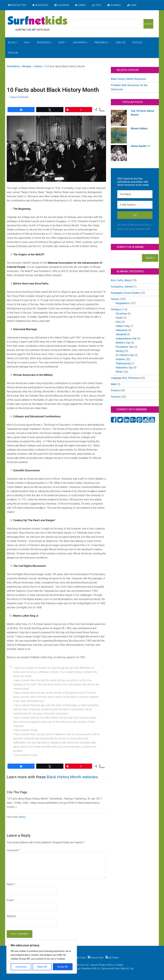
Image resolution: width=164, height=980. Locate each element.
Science (115, 390)
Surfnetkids (13, 66)
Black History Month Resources (129, 79)
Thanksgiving (123, 363)
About (94, 965)
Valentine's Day (124, 368)
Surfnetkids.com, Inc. (79, 965)
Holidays (116, 309)
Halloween (122, 330)
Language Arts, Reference (125, 378)
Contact (119, 965)
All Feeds (112, 958)
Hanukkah (121, 334)
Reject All (42, 967)
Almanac (27, 66)
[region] (42, 957)
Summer (120, 359)
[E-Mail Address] (135, 205)
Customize (21, 967)
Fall (118, 322)
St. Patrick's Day (125, 355)
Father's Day (123, 326)
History (38, 66)
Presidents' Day (125, 347)
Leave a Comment (19, 97)
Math (114, 384)
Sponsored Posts (111, 969)
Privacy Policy (106, 965)
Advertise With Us (91, 969)
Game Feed (96, 958)
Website (11, 916)
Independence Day (126, 339)
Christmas (121, 314)
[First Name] (135, 194)
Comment (13, 850)
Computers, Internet (122, 287)
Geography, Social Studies (125, 293)
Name (11, 884)
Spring (119, 351)
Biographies (122, 303)
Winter (119, 372)
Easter (119, 318)
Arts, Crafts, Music (121, 280)
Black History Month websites (72, 777)
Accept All (63, 967)
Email (11, 900)
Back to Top (127, 969)
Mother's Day (123, 343)
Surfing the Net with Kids (37, 21)
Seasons (116, 397)
